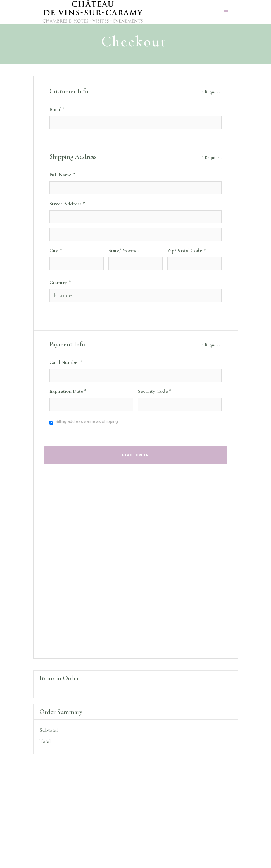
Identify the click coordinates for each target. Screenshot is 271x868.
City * (56, 250)
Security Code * (155, 391)
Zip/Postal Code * (186, 250)
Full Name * (62, 175)
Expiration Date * (68, 391)
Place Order (135, 455)
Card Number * (66, 362)
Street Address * (67, 204)
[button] (226, 12)
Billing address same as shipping (87, 421)
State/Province (124, 250)
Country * (60, 282)
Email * (57, 109)
